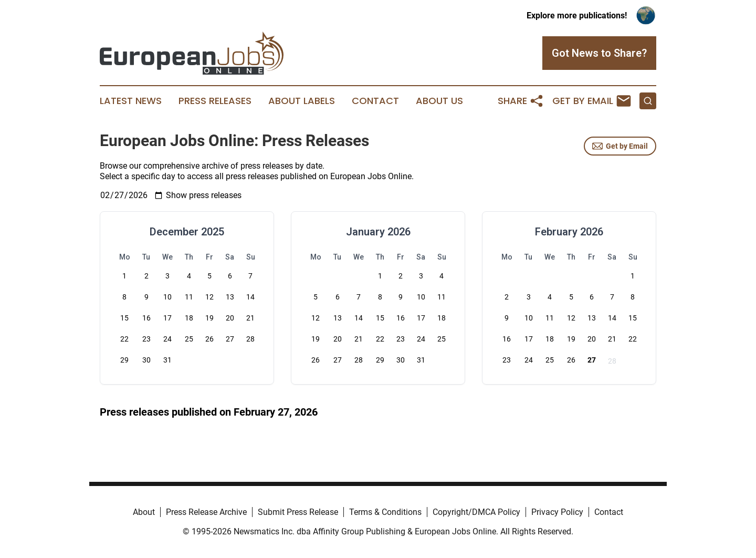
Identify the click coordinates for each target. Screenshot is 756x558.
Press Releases (215, 101)
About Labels (302, 101)
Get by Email (620, 146)
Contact (375, 101)
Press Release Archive (206, 512)
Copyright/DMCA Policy (476, 512)
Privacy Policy (557, 512)
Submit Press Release (298, 512)
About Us (439, 101)
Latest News (131, 101)
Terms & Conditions (385, 512)
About (144, 512)
